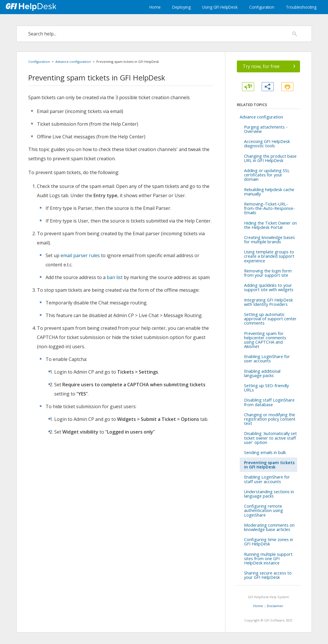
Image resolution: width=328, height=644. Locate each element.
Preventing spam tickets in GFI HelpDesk (269, 465)
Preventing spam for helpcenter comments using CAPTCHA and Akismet (265, 340)
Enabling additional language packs (262, 373)
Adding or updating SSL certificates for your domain (267, 175)
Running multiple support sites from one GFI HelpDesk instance (268, 559)
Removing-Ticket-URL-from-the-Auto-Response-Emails (269, 208)
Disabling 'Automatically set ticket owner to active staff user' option (270, 438)
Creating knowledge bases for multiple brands (269, 240)
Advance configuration (73, 62)
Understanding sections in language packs (269, 494)
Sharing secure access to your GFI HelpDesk (268, 575)
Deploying (181, 7)
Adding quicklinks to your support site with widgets (269, 287)
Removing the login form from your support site (268, 273)
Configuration (262, 7)
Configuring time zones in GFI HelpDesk (269, 542)
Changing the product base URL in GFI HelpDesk (270, 158)
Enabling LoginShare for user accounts (267, 359)
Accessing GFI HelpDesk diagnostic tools (267, 144)
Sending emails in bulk (265, 452)
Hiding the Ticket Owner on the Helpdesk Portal (270, 225)
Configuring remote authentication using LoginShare (264, 510)
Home (155, 7)
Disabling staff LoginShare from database (269, 402)
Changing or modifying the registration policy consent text (270, 419)
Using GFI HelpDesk (220, 7)
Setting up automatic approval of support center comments (270, 319)
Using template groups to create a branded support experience (269, 256)
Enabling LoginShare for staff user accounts (267, 479)
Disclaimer (275, 606)
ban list (115, 277)
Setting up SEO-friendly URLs (266, 388)
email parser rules (80, 255)
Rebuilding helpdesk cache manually (269, 192)
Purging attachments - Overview (266, 129)
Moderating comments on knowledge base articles (269, 527)
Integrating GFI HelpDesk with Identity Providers (268, 302)
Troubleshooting (301, 7)
